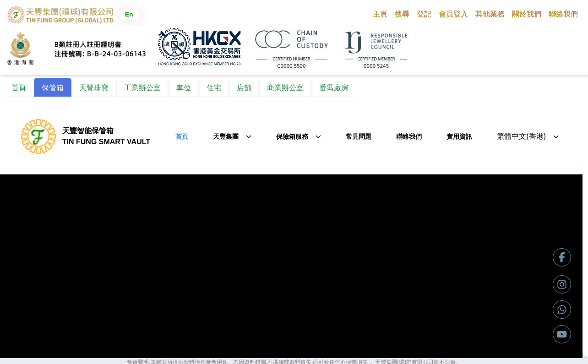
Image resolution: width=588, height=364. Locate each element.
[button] (402, 14)
